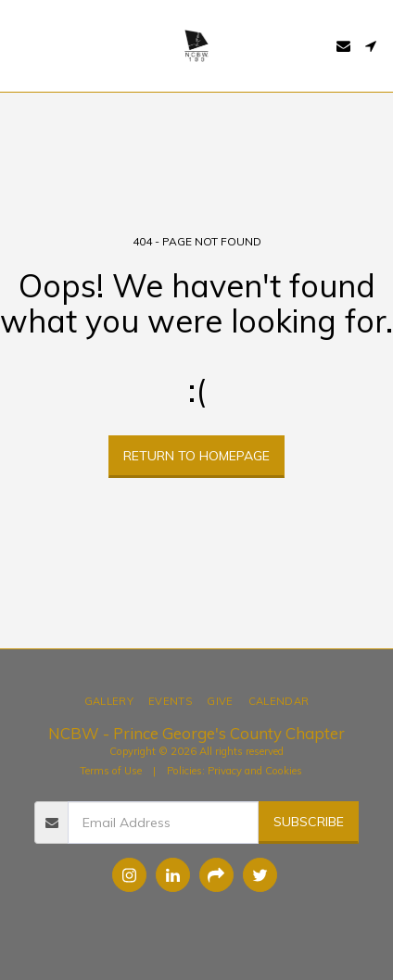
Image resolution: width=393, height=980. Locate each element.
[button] (20, 45)
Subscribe (309, 822)
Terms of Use (111, 771)
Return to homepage (196, 456)
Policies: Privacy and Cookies (235, 771)
